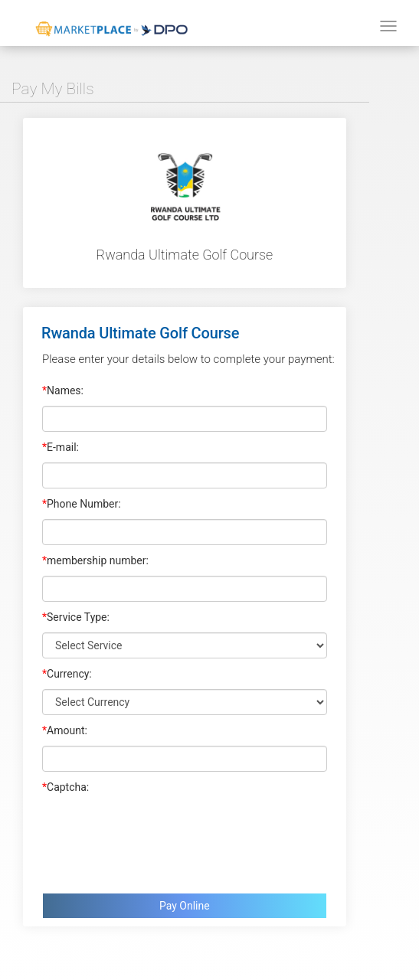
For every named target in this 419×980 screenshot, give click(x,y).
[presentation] (159, 840)
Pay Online (185, 906)
